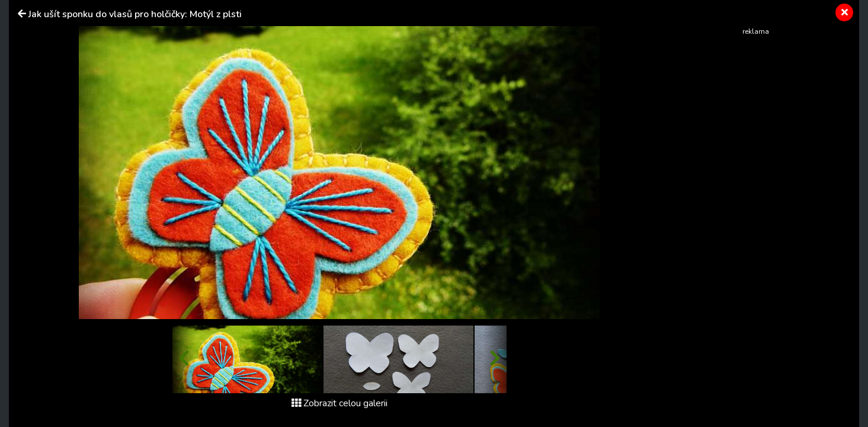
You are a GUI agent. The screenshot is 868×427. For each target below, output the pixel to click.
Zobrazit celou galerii (339, 403)
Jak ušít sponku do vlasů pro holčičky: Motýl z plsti (135, 14)
